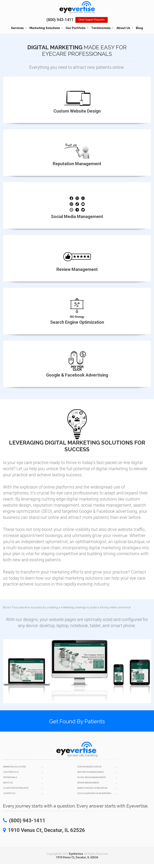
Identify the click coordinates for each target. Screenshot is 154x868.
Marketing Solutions (45, 28)
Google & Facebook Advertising (94, 793)
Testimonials (101, 28)
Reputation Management (91, 772)
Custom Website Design (89, 767)
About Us (123, 28)
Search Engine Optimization (92, 788)
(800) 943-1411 (60, 20)
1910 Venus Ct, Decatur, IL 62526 (77, 857)
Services (17, 28)
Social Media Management (92, 777)
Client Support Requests (92, 20)
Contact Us (9, 793)
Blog (139, 28)
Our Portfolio (76, 28)
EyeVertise (76, 854)
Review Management (88, 783)
